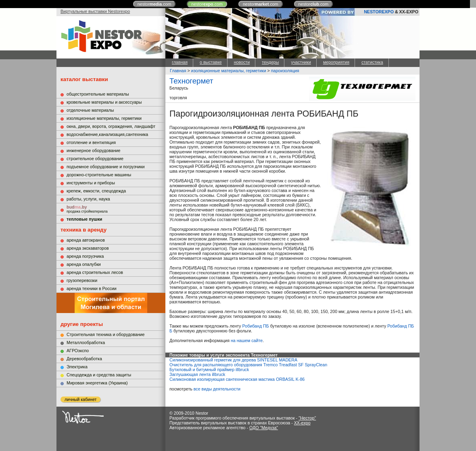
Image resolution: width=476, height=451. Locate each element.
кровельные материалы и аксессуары (104, 102)
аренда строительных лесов (95, 272)
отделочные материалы (90, 110)
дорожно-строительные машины (99, 175)
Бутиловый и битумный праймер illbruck (209, 370)
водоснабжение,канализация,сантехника (107, 134)
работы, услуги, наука (88, 199)
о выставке (211, 62)
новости (242, 62)
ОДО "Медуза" (264, 428)
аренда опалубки (84, 264)
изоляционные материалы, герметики (104, 118)
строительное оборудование (95, 159)
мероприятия (336, 62)
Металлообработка (86, 342)
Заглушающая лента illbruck (197, 374)
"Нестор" (307, 418)
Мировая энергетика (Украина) (97, 383)
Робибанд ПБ (256, 326)
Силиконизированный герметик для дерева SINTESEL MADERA (233, 360)
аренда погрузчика (85, 256)
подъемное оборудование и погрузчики (105, 167)
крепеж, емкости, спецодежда (96, 191)
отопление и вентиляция (91, 142)
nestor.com (154, 4)
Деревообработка (84, 359)
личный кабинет (80, 399)
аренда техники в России (92, 288)
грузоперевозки (82, 280)
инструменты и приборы (91, 183)
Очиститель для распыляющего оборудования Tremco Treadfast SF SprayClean (248, 365)
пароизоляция (285, 71)
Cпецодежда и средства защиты (99, 375)
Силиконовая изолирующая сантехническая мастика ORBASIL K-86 (237, 379)
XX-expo (302, 423)
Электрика (77, 367)
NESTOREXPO (379, 12)
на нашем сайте (247, 340)
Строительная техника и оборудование (105, 334)
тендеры (270, 62)
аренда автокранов (86, 240)
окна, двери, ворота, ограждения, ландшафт (111, 126)
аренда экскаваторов (88, 248)
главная (180, 62)
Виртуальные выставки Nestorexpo (95, 11)
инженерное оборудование (93, 150)
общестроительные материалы (98, 94)
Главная (178, 71)
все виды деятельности (217, 389)
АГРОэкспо (78, 351)
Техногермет (191, 81)
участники (301, 62)
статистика (372, 62)
